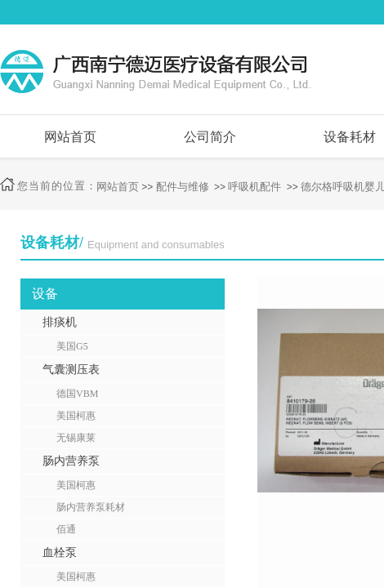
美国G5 (72, 346)
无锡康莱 (76, 438)
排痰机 (60, 322)
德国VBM (77, 394)
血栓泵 (60, 552)
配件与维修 (183, 187)
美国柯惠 (76, 416)
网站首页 (70, 137)
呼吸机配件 (255, 187)
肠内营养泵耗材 (91, 507)
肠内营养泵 (71, 461)
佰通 (66, 529)
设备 (45, 294)
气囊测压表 (71, 370)
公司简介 (210, 137)
